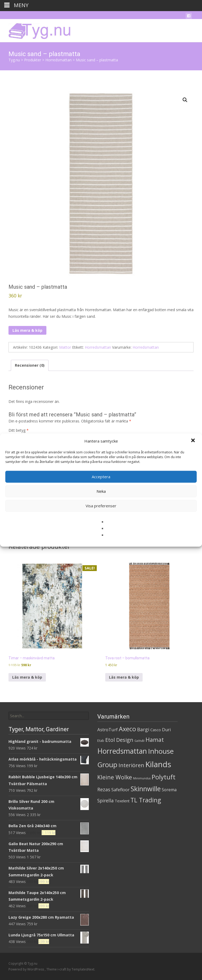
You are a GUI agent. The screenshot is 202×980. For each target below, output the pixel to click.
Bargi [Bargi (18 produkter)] (143, 729)
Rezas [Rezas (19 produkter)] (104, 789)
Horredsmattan (98, 347)
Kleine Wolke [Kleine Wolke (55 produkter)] (115, 777)
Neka (101, 491)
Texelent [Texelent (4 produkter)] (122, 801)
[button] (194, 441)
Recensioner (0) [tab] (30, 365)
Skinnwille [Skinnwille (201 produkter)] (146, 789)
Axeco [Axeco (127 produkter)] (127, 729)
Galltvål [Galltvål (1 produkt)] (139, 741)
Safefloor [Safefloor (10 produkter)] (120, 790)
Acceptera (101, 477)
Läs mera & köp (27, 330)
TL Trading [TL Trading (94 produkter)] (146, 800)
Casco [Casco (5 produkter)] (156, 730)
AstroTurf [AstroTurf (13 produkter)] (107, 730)
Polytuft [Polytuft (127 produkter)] (164, 777)
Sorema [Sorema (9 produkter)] (169, 790)
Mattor (65, 347)
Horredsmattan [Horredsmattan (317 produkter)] (122, 751)
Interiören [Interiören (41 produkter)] (131, 765)
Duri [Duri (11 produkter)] (166, 730)
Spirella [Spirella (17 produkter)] (106, 800)
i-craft (62, 969)
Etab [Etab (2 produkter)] (101, 741)
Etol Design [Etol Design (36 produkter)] (119, 740)
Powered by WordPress (27, 969)
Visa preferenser (101, 506)
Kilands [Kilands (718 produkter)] (158, 764)
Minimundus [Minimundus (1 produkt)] (142, 778)
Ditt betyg (19, 430)
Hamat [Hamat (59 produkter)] (155, 740)
